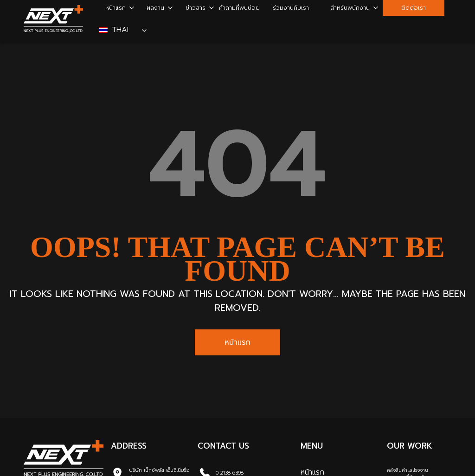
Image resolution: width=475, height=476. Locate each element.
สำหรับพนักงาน (350, 8)
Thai (115, 30)
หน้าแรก (116, 8)
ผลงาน (155, 8)
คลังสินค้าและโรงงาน (408, 470)
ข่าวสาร (196, 8)
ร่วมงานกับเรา (291, 8)
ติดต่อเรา (414, 8)
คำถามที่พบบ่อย (239, 8)
